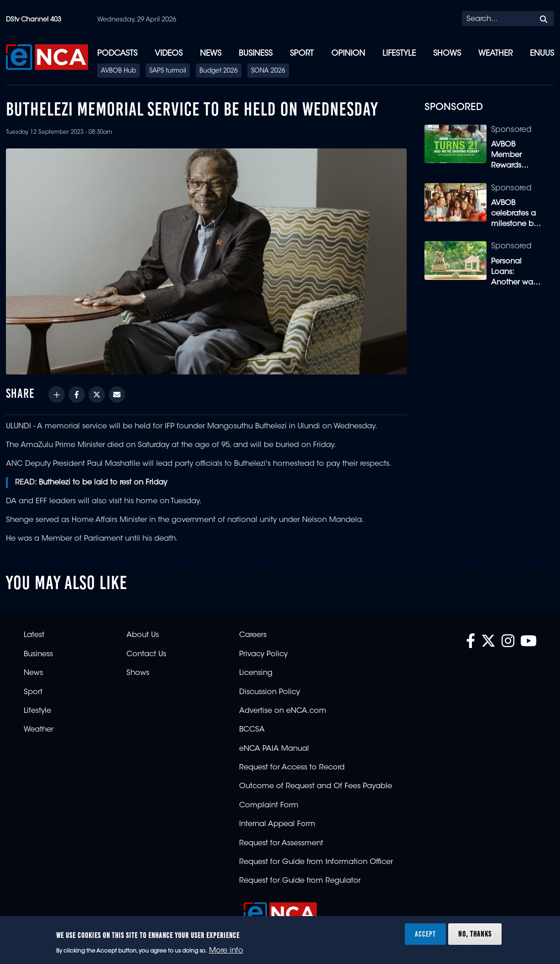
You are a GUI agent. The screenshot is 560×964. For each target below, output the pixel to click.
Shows (447, 54)
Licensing (256, 673)
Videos (169, 54)
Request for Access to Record (292, 768)
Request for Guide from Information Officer (316, 862)
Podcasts (117, 54)
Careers (253, 635)
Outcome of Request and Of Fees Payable (316, 786)
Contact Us (146, 654)
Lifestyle (399, 54)
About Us (143, 635)
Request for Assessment (281, 843)
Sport (302, 54)
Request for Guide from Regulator (300, 881)
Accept (425, 934)
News (211, 54)
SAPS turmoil (168, 71)
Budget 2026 (219, 71)
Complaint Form (269, 806)
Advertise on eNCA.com (283, 711)
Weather (495, 54)
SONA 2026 (268, 71)
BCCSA (252, 730)
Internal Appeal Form (277, 824)
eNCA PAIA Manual (274, 749)
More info (226, 951)
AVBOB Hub (118, 71)
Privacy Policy (263, 654)
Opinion (348, 54)
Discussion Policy (270, 692)
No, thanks (475, 934)
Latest (34, 635)
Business (256, 54)
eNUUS (542, 54)
